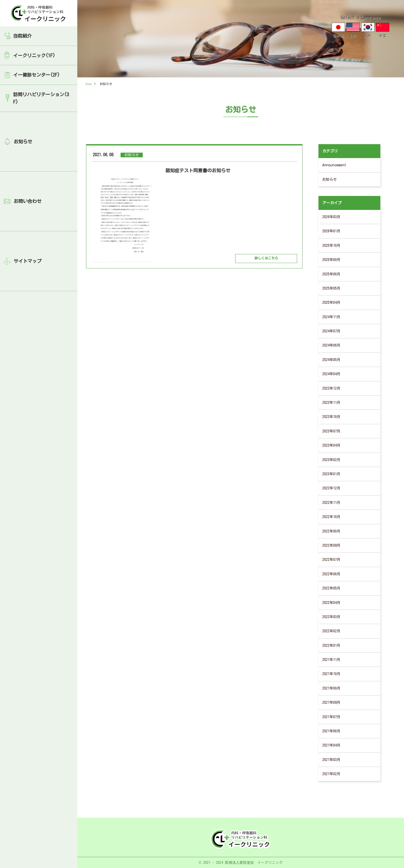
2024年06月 (331, 345)
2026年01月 (331, 231)
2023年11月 (331, 403)
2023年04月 (331, 445)
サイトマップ (28, 261)
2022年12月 (331, 488)
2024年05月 (331, 360)
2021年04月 (331, 745)
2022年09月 (331, 531)
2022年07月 (331, 560)
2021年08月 (331, 702)
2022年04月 (331, 603)
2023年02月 (331, 460)
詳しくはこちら (266, 258)
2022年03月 (331, 617)
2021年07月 (331, 717)
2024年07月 (331, 331)
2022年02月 (331, 631)
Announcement (334, 165)
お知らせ (23, 142)
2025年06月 (331, 274)
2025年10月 (331, 245)
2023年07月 (331, 431)
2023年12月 (331, 388)
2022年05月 (331, 588)
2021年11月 (331, 660)
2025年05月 (331, 288)
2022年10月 (331, 517)
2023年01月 (331, 474)
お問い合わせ (28, 201)
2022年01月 (331, 645)
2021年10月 (331, 674)
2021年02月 (331, 774)
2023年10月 (331, 417)
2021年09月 (331, 688)
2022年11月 (331, 503)
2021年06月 (331, 731)
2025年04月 (331, 302)
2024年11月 (331, 317)
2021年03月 (331, 760)
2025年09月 (331, 260)
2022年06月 (331, 574)
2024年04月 (331, 374)
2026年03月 (331, 217)
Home (88, 84)
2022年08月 (331, 545)
